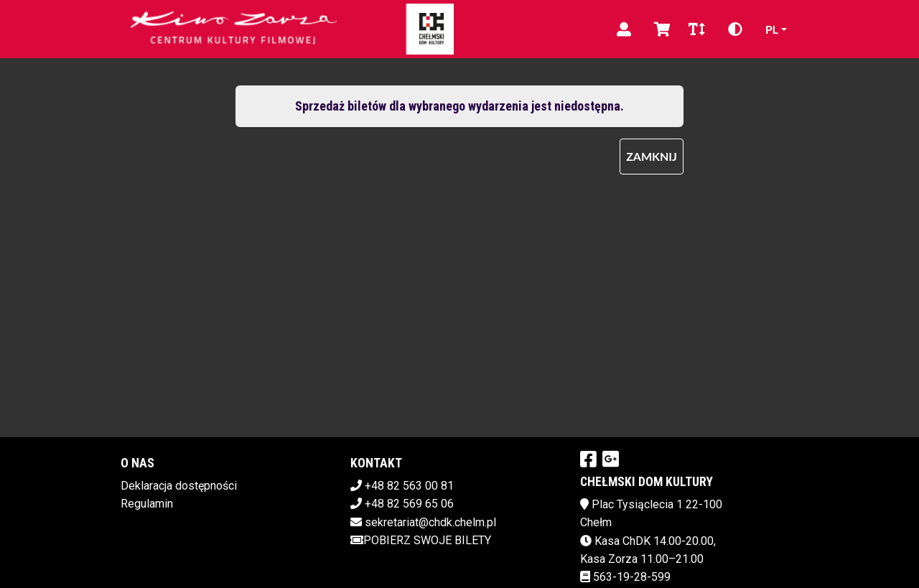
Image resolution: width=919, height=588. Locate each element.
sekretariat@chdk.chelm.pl (430, 522)
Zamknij (652, 156)
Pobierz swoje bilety (421, 540)
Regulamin (147, 504)
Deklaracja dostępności (179, 486)
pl (772, 29)
